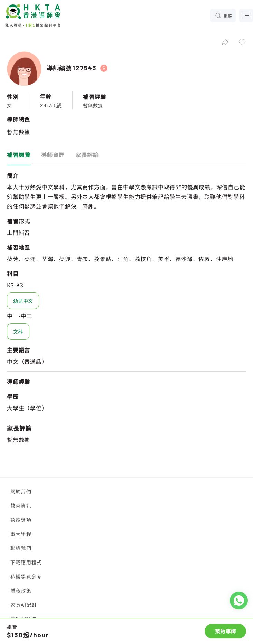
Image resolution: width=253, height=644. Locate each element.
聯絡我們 (21, 548)
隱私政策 (21, 590)
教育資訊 (21, 506)
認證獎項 (21, 520)
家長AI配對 (24, 605)
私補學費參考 (26, 576)
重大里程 (21, 534)
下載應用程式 (26, 562)
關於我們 (21, 491)
